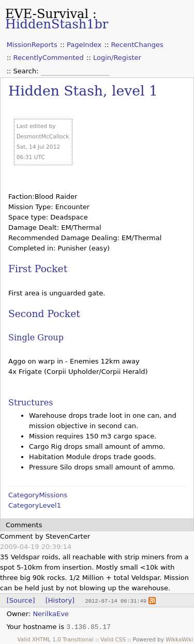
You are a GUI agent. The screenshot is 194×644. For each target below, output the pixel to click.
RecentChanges (137, 45)
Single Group (36, 337)
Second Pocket (44, 314)
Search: (27, 71)
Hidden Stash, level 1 (83, 91)
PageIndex (84, 45)
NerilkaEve (50, 613)
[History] (60, 600)
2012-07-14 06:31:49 (115, 601)
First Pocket (38, 269)
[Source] (21, 600)
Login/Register (117, 58)
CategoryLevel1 (35, 505)
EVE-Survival (47, 14)
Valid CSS (113, 639)
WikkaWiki (179, 639)
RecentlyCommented (49, 58)
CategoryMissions (38, 495)
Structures (31, 403)
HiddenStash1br (57, 24)
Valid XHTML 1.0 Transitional (56, 639)
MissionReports (32, 45)
